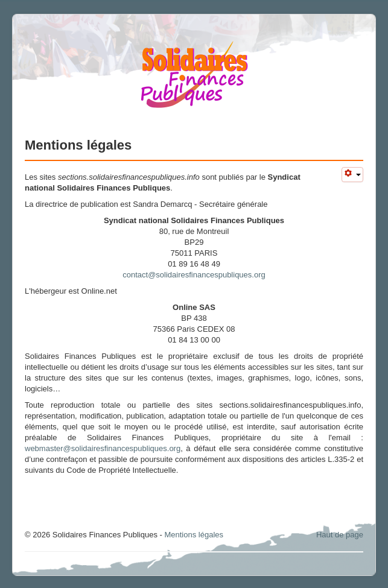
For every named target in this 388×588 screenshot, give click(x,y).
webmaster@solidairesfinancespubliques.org (103, 448)
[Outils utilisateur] (352, 175)
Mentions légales (194, 535)
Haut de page (340, 535)
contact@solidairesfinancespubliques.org (194, 275)
